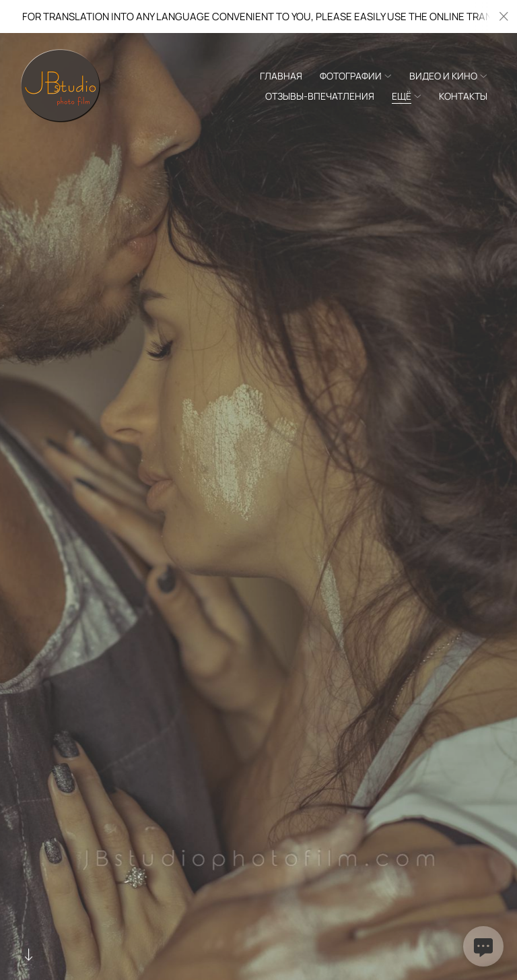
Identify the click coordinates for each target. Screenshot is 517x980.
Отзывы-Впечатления (320, 96)
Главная (281, 76)
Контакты (463, 96)
